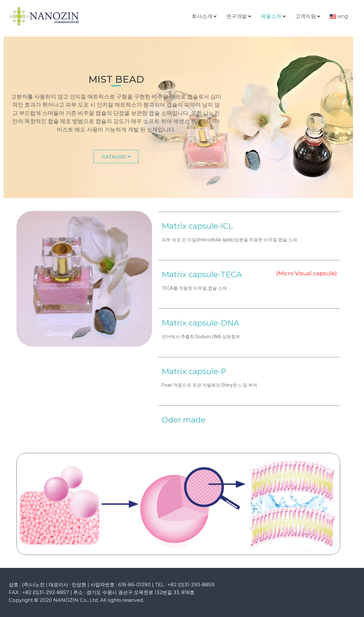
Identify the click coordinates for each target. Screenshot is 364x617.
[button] (116, 157)
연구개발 (237, 16)
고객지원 (306, 16)
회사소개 (202, 16)
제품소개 (271, 16)
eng (343, 16)
